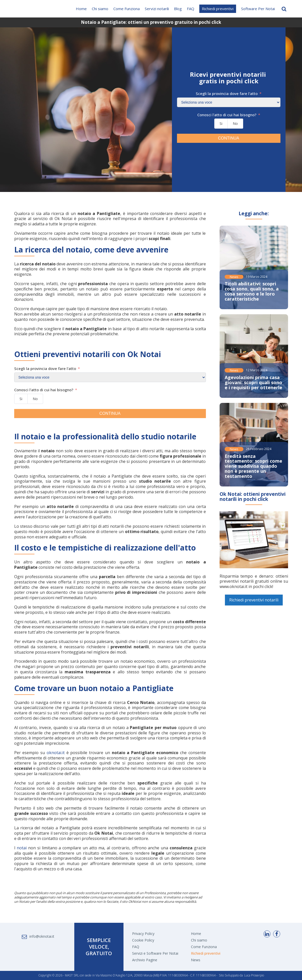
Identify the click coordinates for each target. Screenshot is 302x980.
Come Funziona (127, 9)
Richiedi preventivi (218, 9)
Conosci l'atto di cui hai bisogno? (227, 115)
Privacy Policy (143, 934)
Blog (178, 9)
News (234, 277)
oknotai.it (56, 753)
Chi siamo (100, 9)
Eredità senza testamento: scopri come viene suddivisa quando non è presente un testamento (253, 466)
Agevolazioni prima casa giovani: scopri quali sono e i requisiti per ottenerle (253, 382)
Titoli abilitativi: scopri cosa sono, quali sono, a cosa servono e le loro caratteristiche (252, 291)
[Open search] (284, 9)
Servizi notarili (157, 9)
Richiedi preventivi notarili (254, 600)
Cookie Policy (143, 940)
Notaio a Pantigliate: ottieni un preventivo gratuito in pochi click (151, 22)
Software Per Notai (258, 9)
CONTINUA (229, 138)
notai (22, 848)
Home (81, 9)
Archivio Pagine (145, 960)
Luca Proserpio (254, 975)
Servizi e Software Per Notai (155, 953)
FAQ (191, 9)
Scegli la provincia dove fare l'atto (227, 94)
